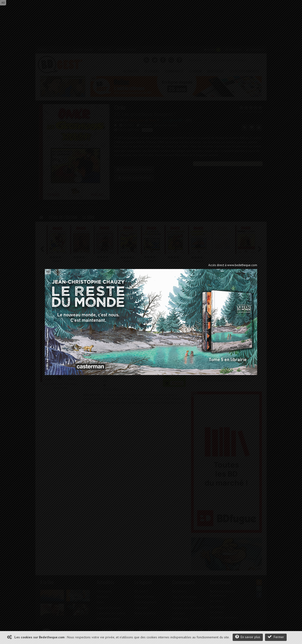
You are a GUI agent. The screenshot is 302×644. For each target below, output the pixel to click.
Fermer (276, 637)
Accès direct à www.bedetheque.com (233, 265)
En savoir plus (248, 637)
